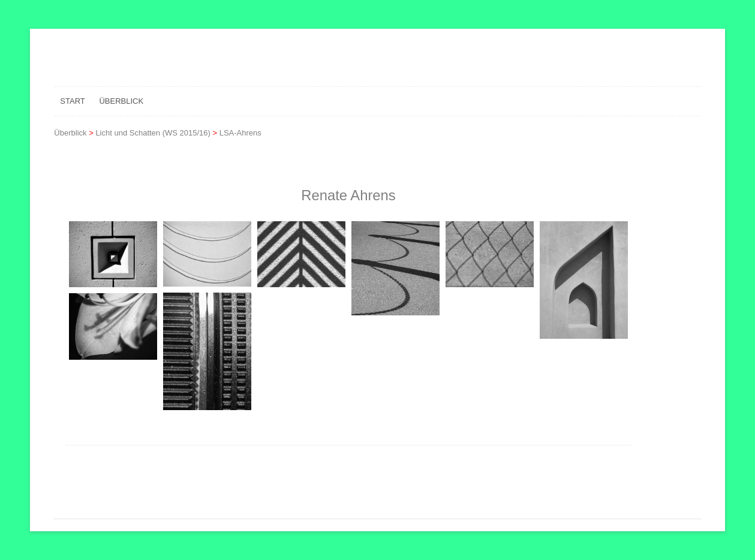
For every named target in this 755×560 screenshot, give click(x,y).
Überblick (121, 101)
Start (72, 101)
